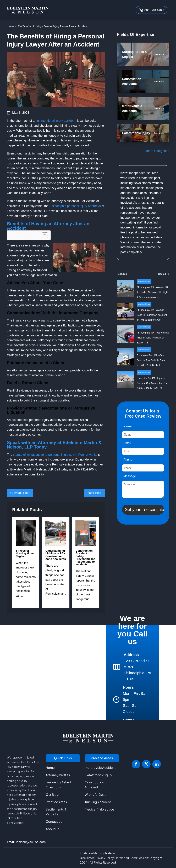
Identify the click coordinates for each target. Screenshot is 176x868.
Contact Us (54, 821)
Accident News (144, 281)
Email (127, 443)
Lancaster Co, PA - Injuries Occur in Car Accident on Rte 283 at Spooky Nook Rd (152, 383)
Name (128, 426)
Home (11, 26)
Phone (128, 460)
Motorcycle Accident (100, 768)
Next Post (95, 493)
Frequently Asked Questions (58, 785)
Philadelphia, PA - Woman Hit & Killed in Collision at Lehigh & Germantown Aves (152, 292)
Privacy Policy (105, 858)
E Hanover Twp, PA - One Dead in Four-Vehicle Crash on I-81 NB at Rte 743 (151, 360)
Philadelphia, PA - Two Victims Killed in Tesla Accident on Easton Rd (153, 338)
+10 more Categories (155, 151)
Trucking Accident (98, 802)
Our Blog (52, 794)
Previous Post (20, 493)
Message (130, 476)
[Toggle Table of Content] (43, 235)
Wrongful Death (96, 794)
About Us (52, 829)
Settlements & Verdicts (56, 812)
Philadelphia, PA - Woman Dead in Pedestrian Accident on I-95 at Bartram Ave (152, 315)
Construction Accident (94, 785)
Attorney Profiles (58, 775)
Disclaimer (87, 858)
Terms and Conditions (130, 858)
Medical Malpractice (99, 809)
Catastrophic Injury (98, 775)
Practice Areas (56, 802)
